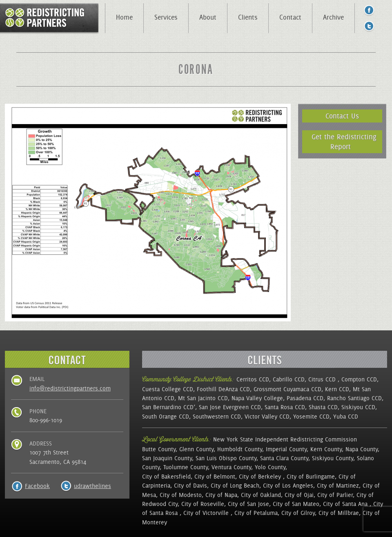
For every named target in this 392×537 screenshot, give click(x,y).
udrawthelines (92, 486)
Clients (248, 17)
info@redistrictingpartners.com (70, 388)
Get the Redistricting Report (344, 141)
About (208, 17)
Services (166, 17)
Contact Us (342, 116)
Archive (333, 17)
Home (124, 17)
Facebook (37, 486)
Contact (290, 17)
